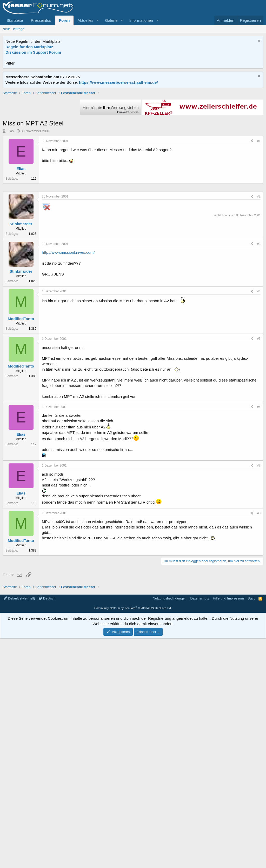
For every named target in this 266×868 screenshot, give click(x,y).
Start (251, 828)
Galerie (111, 20)
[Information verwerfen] (258, 41)
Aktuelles (85, 20)
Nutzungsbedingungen (170, 828)
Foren (64, 20)
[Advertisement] (133, 127)
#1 (259, 215)
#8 (259, 669)
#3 (259, 399)
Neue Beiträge (13, 29)
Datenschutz (200, 828)
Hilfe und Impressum (228, 828)
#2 (259, 352)
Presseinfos (41, 20)
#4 (259, 447)
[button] (97, 20)
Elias (10, 205)
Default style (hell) (19, 828)
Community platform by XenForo (133, 837)
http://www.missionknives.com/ (68, 408)
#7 (259, 621)
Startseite (15, 20)
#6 (259, 562)
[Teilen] (252, 215)
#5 (259, 494)
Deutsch (47, 828)
